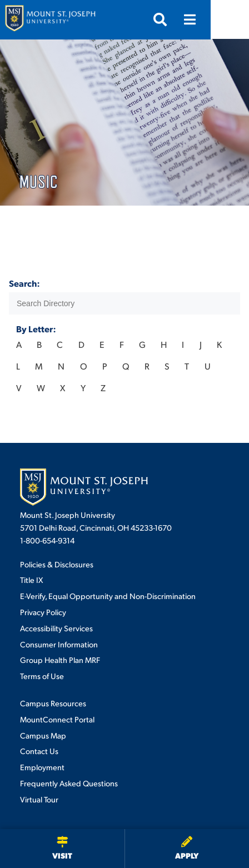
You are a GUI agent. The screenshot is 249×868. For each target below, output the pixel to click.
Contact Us (39, 751)
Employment (42, 767)
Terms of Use (42, 676)
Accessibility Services (56, 628)
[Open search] (198, 19)
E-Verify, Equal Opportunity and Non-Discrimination (108, 596)
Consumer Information (59, 644)
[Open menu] (228, 19)
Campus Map (43, 735)
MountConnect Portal (57, 719)
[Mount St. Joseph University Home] (50, 20)
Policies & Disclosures (57, 564)
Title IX (31, 580)
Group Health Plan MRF (60, 660)
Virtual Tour (39, 799)
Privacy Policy (43, 612)
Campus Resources (53, 703)
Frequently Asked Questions (69, 783)
